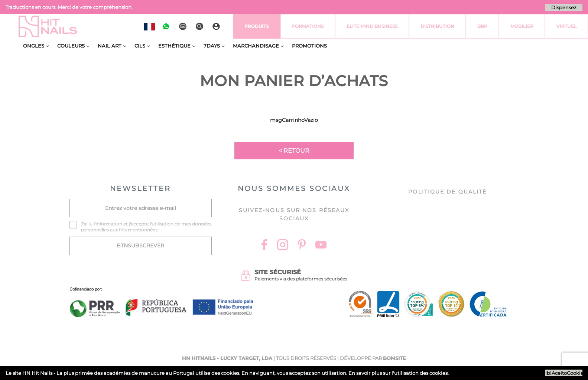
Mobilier (522, 26)
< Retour (294, 151)
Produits (257, 26)
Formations (308, 26)
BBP (482, 26)
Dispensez (564, 7)
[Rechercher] (200, 26)
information (109, 224)
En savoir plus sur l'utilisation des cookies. (399, 373)
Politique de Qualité (447, 192)
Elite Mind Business (372, 26)
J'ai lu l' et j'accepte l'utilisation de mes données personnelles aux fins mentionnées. (146, 227)
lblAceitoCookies (564, 373)
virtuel (566, 26)
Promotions (309, 46)
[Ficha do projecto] (162, 291)
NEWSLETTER (140, 189)
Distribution (437, 26)
